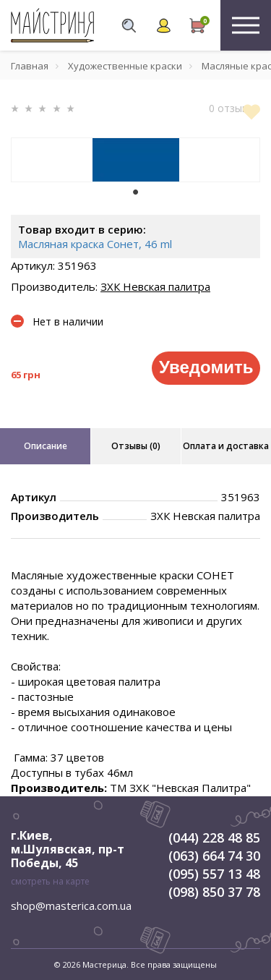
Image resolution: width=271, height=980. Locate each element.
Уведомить (206, 367)
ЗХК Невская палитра (155, 286)
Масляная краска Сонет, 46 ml (95, 244)
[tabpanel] (135, 160)
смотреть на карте (50, 881)
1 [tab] (136, 192)
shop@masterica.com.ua (71, 906)
